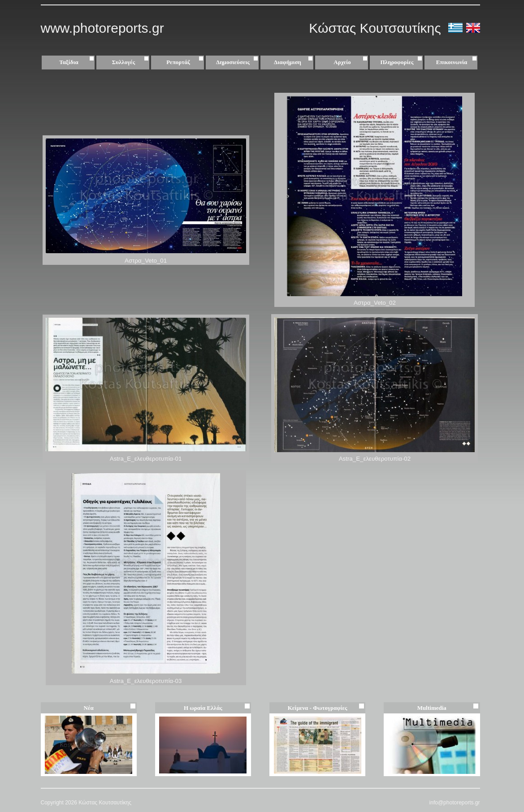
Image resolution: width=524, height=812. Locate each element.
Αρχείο (351, 62)
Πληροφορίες (397, 62)
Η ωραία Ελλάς (203, 708)
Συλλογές (132, 62)
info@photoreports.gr (455, 803)
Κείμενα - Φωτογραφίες (318, 708)
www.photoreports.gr (102, 28)
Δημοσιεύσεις (238, 62)
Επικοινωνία (452, 62)
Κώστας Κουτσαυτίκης (377, 28)
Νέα (89, 708)
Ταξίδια (78, 62)
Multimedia (432, 708)
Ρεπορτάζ (186, 62)
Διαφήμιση (294, 62)
